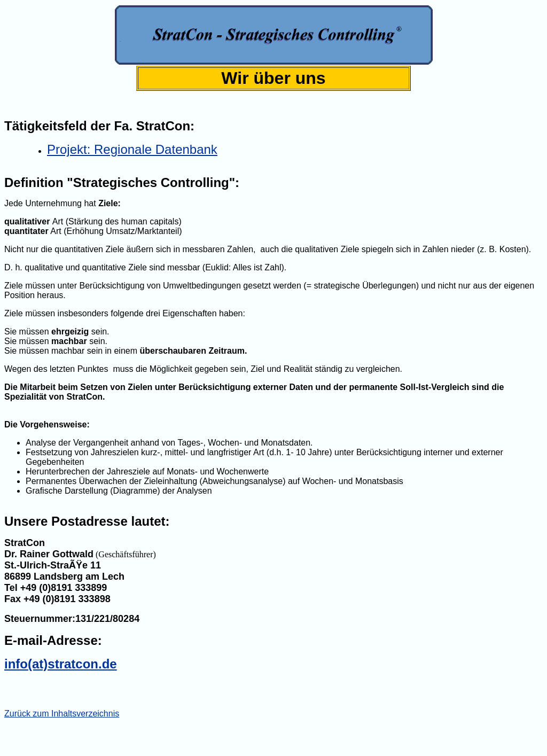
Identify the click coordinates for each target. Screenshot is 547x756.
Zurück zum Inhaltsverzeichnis (62, 714)
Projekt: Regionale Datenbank (132, 149)
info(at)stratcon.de (61, 664)
